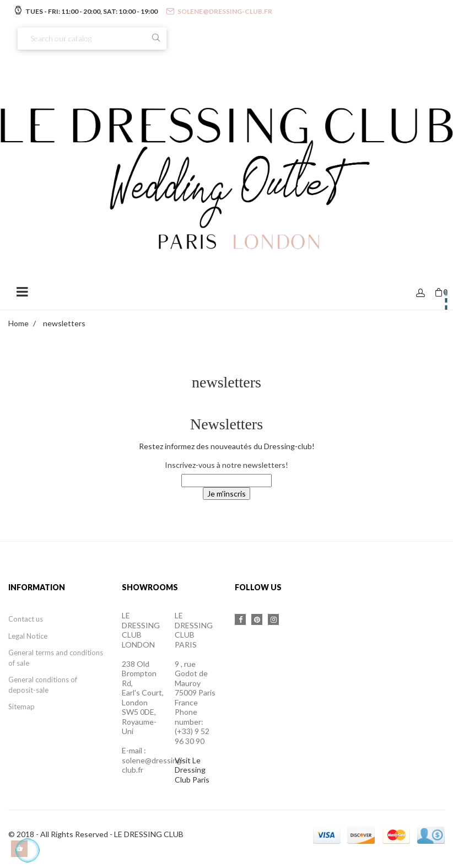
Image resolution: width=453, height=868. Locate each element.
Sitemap (21, 707)
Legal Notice (28, 636)
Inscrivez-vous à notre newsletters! (227, 465)
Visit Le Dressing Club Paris (192, 770)
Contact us (26, 619)
